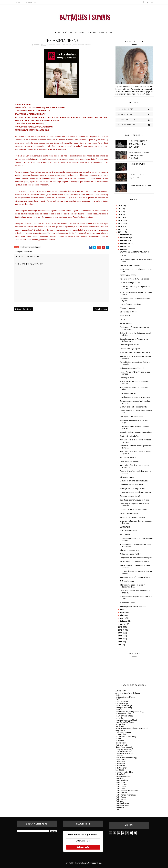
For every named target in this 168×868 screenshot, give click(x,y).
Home (18, 2)
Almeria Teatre (121, 691)
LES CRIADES (125, 527)
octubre (124, 240)
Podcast (92, 33)
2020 (120, 214)
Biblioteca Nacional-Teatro (125, 697)
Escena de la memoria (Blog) (126, 720)
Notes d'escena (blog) (124, 747)
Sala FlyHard (120, 766)
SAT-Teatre (120, 770)
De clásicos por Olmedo (129, 312)
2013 (120, 627)
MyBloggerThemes (95, 863)
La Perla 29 (120, 739)
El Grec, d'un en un (127, 581)
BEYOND (123, 256)
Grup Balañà (120, 730)
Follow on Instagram (135, 125)
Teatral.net (120, 778)
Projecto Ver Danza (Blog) (125, 753)
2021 (120, 211)
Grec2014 (69, 45)
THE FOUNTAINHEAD (128, 531)
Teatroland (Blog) (122, 803)
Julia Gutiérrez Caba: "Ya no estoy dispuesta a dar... (133, 586)
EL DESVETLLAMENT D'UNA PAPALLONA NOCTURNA (138, 144)
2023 (120, 206)
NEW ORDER (125, 316)
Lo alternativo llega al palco (130, 349)
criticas (52, 45)
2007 (120, 645)
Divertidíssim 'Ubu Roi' (128, 393)
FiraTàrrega (120, 726)
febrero (124, 621)
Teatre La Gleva (121, 784)
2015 (120, 229)
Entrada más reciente (23, 309)
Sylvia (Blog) (120, 774)
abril (122, 615)
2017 (120, 223)
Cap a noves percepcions (129, 461)
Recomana (119, 755)
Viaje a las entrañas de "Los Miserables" (135, 279)
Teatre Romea (121, 797)
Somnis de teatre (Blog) (124, 772)
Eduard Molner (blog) (124, 705)
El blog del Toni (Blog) (124, 708)
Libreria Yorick (121, 743)
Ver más (147, 94)
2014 (120, 232)
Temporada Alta (121, 807)
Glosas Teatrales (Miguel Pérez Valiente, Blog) (133, 728)
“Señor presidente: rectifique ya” (132, 368)
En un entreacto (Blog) (124, 716)
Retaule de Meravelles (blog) (126, 757)
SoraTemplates (80, 863)
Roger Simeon (121, 759)
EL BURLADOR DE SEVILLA (140, 185)
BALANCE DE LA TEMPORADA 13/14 (134, 252)
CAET (118, 699)
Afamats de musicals (127, 308)
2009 (120, 639)
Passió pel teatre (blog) (124, 749)
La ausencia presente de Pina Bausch (134, 481)
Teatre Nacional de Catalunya (127, 791)
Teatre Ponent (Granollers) (126, 795)
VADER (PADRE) (126, 323)
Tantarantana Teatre (123, 776)
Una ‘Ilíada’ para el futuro (129, 345)
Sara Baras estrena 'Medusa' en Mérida (134, 500)
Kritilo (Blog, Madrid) (123, 732)
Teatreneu (119, 801)
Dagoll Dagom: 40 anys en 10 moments (135, 397)
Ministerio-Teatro (122, 745)
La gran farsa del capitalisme (130, 304)
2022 (120, 209)
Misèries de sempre (127, 477)
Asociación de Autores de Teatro (128, 693)
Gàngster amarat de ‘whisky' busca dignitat (136, 558)
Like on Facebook (135, 114)
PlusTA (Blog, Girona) (124, 751)
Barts (117, 695)
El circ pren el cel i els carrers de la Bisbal (135, 352)
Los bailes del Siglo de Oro (130, 283)
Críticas (68, 33)
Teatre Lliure (120, 789)
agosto (123, 246)
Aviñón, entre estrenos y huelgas (132, 517)
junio (123, 609)
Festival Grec (60, 45)
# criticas (24, 247)
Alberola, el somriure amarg (130, 550)
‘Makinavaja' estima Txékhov (131, 554)
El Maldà (119, 710)
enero (123, 624)
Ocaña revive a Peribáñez (129, 436)
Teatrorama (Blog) (122, 805)
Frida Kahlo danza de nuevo (130, 265)
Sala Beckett (120, 764)
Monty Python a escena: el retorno (133, 606)
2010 (120, 636)
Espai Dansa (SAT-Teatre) (125, 722)
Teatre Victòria (121, 799)
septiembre (126, 243)
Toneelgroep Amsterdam (82, 45)
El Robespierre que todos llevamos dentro (136, 492)
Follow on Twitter (135, 109)
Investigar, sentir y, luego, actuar (132, 488)
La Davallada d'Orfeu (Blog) (126, 737)
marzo (123, 618)
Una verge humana (127, 378)
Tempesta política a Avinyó (130, 496)
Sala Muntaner (121, 768)
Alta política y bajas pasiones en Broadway (136, 432)
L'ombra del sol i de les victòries (132, 485)
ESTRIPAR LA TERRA (128, 275)
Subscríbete (83, 847)
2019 (120, 217)
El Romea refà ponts (127, 602)
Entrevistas (106, 33)
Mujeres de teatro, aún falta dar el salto (135, 577)
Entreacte (119, 718)
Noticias (80, 33)
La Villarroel (120, 741)
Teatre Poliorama (122, 793)
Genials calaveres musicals (130, 513)
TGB (117, 810)
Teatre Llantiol (121, 787)
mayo (123, 612)
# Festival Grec (34, 247)
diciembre (125, 235)
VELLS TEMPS (125, 535)
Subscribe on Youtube (135, 120)
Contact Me (31, 2)
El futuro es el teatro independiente (133, 407)
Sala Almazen (121, 762)
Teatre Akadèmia (122, 780)
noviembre (125, 238)
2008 (120, 642)
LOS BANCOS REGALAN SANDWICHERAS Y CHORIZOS (139, 155)
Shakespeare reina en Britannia (131, 417)
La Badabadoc (121, 735)
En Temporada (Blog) (124, 714)
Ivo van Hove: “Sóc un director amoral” (135, 562)
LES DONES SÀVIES (137, 164)
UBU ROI (123, 320)
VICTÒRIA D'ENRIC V (128, 458)
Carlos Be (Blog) (122, 701)
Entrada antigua (101, 309)
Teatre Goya (120, 782)
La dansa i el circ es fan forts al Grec (133, 510)
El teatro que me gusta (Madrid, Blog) (130, 712)
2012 (120, 630)
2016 (120, 226)
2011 (120, 633)
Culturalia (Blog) (122, 703)
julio (122, 249)
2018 (120, 220)
